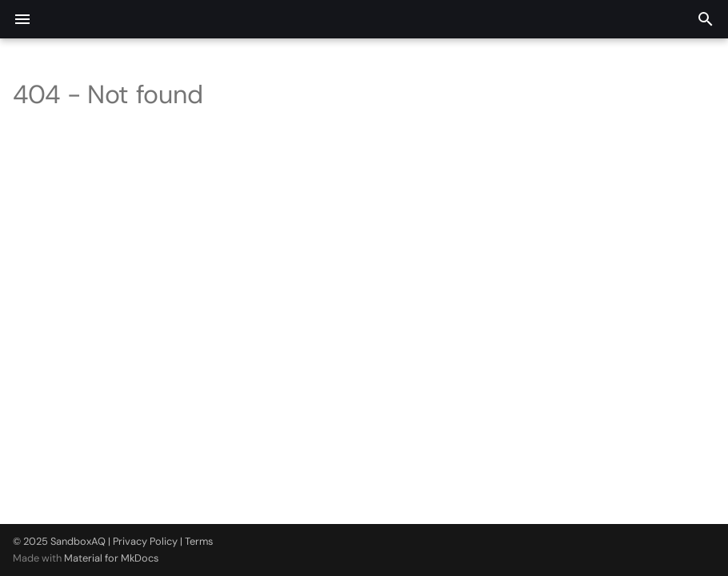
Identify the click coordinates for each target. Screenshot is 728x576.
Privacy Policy (145, 541)
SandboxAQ (78, 541)
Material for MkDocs (111, 558)
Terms (199, 541)
